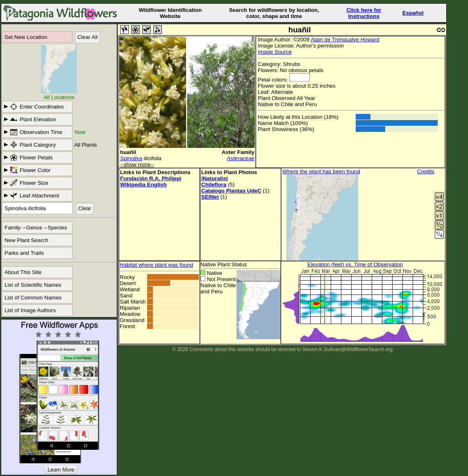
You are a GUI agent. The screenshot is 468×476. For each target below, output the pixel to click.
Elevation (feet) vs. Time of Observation (355, 264)
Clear (85, 208)
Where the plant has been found (321, 171)
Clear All (88, 37)
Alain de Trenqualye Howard (345, 40)
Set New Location (26, 37)
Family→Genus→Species (36, 228)
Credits (426, 171)
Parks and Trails (24, 253)
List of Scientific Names (33, 285)
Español (413, 13)
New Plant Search (26, 240)
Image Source (275, 52)
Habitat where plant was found (156, 265)
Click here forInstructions (364, 13)
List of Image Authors (30, 310)
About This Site (23, 272)
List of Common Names (33, 298)
